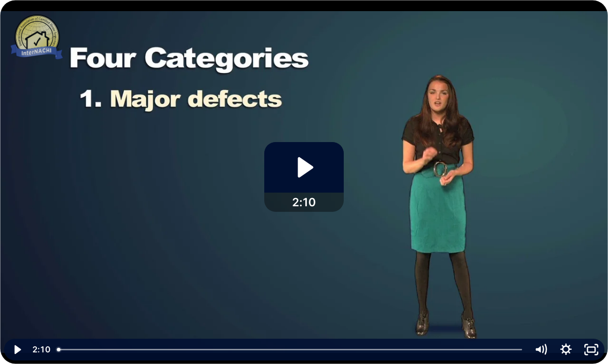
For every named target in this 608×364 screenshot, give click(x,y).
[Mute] (541, 350)
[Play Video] (17, 350)
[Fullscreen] (591, 350)
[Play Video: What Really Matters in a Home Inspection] (304, 167)
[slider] (290, 350)
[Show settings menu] (566, 350)
